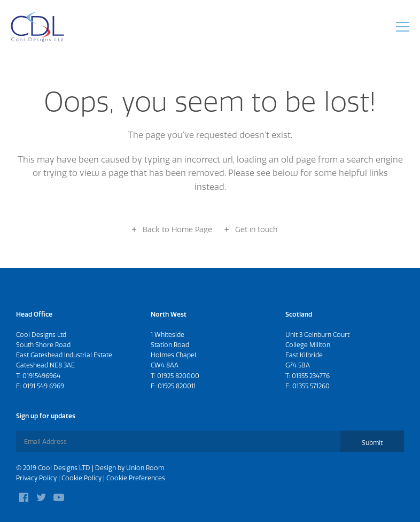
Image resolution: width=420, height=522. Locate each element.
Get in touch (256, 229)
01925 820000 (178, 376)
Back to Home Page (177, 229)
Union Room (145, 468)
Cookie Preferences (136, 478)
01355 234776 (311, 376)
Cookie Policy (81, 478)
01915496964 (41, 376)
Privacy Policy (36, 478)
